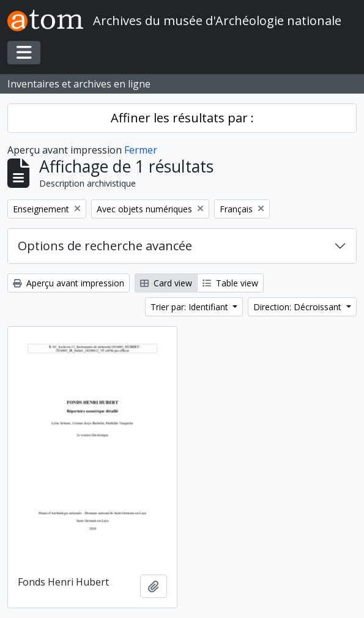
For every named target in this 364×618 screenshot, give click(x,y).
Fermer (141, 150)
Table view (230, 283)
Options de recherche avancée (105, 246)
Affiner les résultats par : (182, 118)
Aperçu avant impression (69, 283)
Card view (166, 283)
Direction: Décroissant (299, 307)
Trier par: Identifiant (191, 307)
